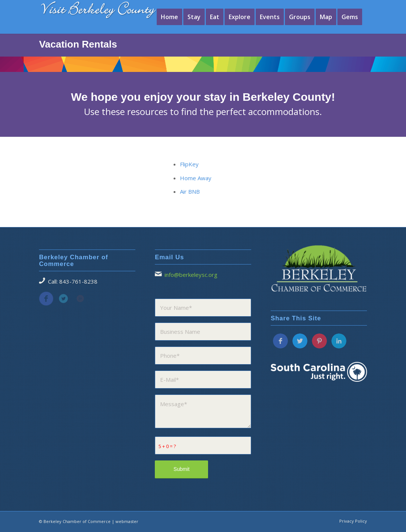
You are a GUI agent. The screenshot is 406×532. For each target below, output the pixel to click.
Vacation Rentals (78, 44)
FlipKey (189, 164)
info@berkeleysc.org (191, 275)
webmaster (127, 521)
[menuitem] (169, 17)
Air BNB (190, 191)
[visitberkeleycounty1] (105, 15)
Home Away (196, 178)
